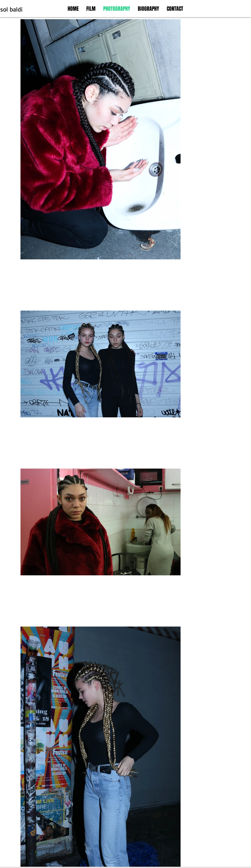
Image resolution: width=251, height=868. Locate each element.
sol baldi (11, 9)
